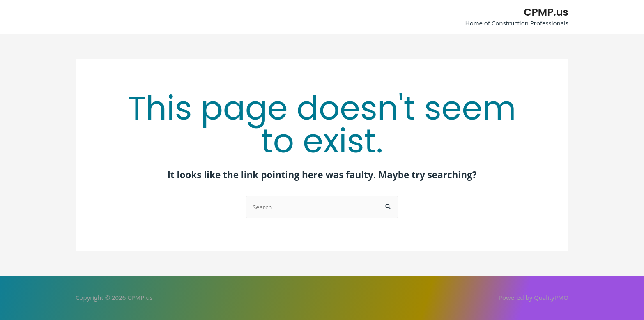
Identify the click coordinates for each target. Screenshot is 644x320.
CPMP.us (546, 12)
